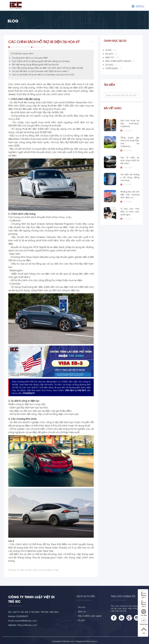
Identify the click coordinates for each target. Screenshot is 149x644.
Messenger (144, 621)
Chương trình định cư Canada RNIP (30, 58)
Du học (82, 607)
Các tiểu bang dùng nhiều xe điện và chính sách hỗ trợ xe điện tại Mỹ (48, 68)
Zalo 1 (144, 595)
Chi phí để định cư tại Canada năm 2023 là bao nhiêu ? (40, 71)
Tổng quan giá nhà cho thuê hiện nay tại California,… (130, 142)
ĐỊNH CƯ (113, 57)
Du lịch (82, 620)
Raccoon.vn (92, 641)
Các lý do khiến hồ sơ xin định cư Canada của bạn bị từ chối (43, 74)
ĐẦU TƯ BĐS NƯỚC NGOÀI (120, 61)
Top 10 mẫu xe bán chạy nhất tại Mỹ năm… (130, 160)
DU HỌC (112, 65)
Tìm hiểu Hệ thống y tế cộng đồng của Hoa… (130, 177)
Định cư (82, 611)
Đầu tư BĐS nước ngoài (90, 616)
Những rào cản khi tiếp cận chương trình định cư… (130, 194)
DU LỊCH (112, 54)
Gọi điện (144, 613)
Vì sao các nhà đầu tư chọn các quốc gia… (130, 211)
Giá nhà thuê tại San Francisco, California (130, 123)
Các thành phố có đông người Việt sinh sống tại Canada (41, 61)
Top (144, 630)
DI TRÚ (111, 50)
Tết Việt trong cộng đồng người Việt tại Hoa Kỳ (35, 64)
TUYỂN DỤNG (114, 68)
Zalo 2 (144, 604)
